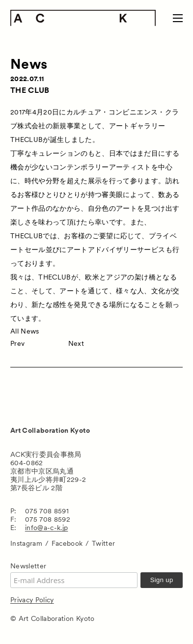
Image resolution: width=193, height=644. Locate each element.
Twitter (103, 543)
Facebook (67, 543)
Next (76, 343)
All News (25, 331)
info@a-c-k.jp (47, 528)
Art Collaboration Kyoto (50, 430)
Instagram (26, 543)
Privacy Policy (32, 600)
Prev (17, 343)
